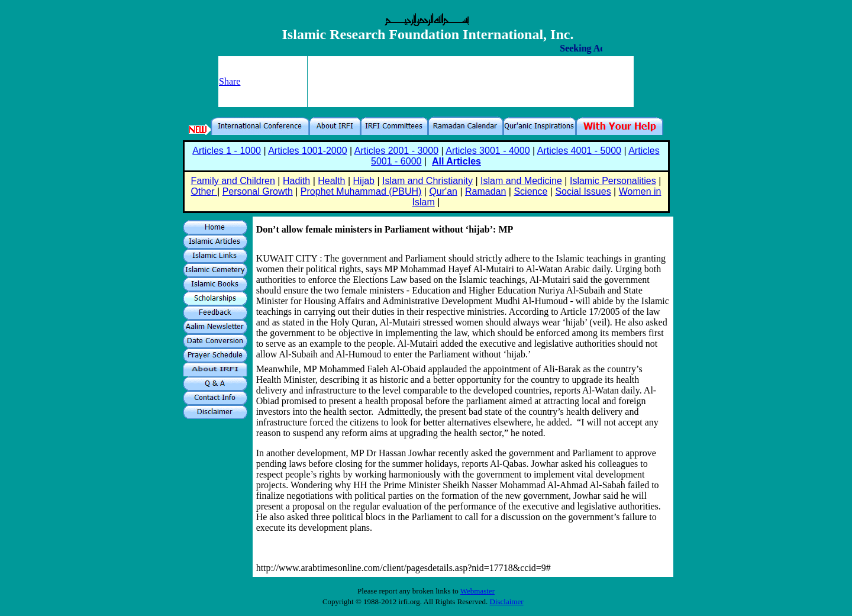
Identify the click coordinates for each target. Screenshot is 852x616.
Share (230, 81)
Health (331, 181)
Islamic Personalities (613, 181)
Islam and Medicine (521, 181)
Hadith (296, 181)
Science (530, 191)
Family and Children (233, 181)
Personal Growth (258, 191)
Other (204, 191)
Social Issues (583, 191)
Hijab (364, 181)
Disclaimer (507, 602)
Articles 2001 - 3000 (396, 151)
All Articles (456, 161)
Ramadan (485, 191)
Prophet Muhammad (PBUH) (361, 191)
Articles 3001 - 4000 (488, 151)
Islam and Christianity (427, 181)
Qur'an (443, 191)
